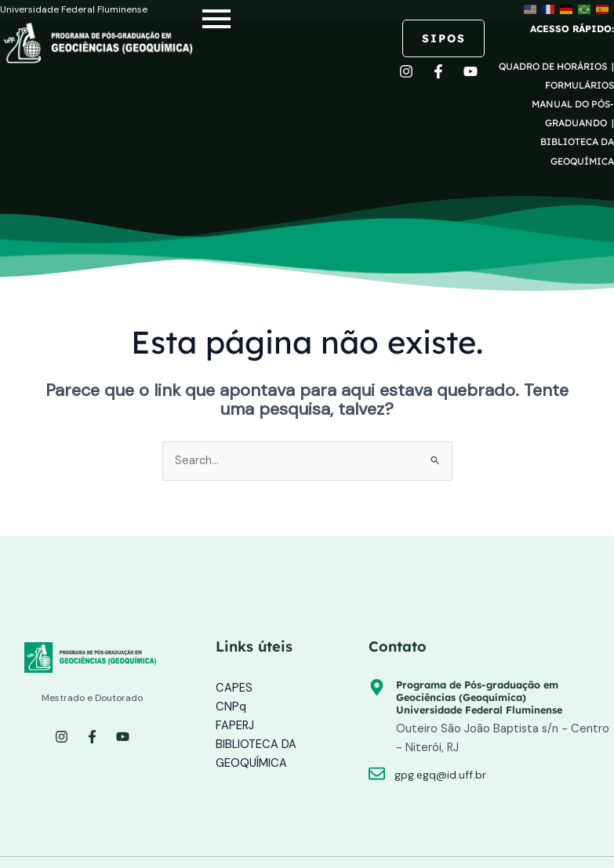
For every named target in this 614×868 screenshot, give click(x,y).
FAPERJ (235, 726)
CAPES (234, 688)
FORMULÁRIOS (579, 85)
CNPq (231, 707)
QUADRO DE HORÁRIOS (554, 66)
